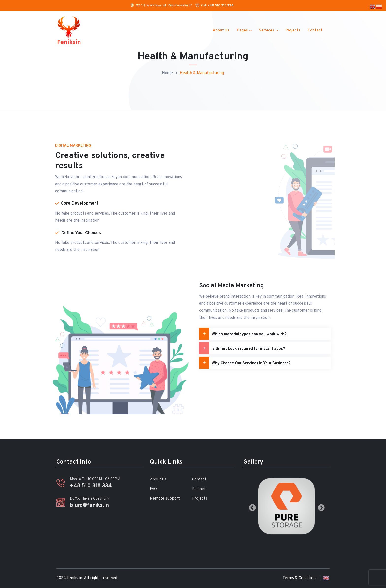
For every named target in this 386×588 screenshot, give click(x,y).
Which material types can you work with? (243, 334)
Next (320, 506)
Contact (315, 31)
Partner (199, 489)
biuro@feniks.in (89, 505)
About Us (221, 31)
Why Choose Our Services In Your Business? (245, 363)
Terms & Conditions (300, 578)
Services (267, 31)
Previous (251, 506)
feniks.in (75, 578)
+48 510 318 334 (220, 6)
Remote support (165, 499)
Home (167, 73)
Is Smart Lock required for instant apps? (242, 348)
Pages (242, 31)
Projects (293, 31)
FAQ (153, 489)
